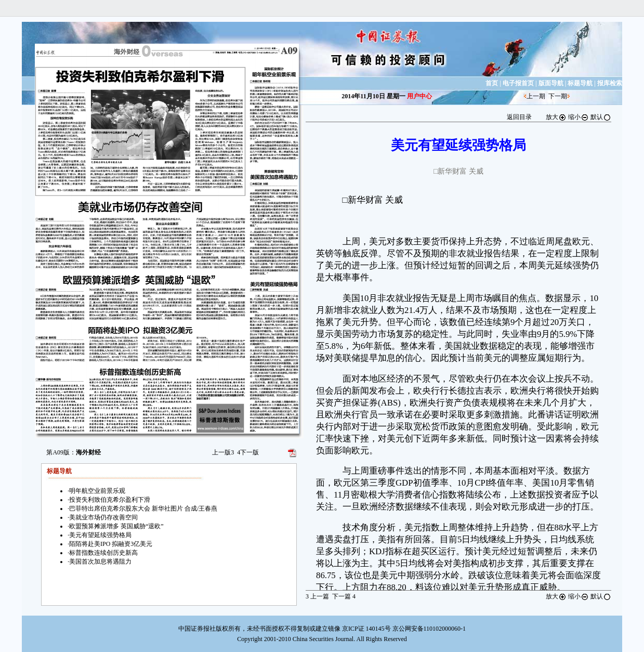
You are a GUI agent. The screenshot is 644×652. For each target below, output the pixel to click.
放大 (556, 117)
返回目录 (519, 117)
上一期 (536, 96)
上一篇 (317, 596)
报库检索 (610, 83)
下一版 (248, 452)
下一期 (558, 96)
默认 (601, 117)
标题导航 (580, 83)
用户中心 (419, 96)
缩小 (579, 117)
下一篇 (344, 596)
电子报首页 (518, 83)
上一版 (223, 452)
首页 (492, 83)
